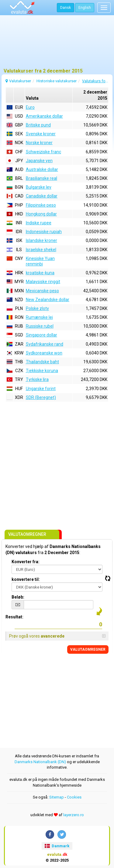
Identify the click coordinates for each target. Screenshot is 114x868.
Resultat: (14, 617)
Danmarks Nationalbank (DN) (40, 762)
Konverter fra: (26, 562)
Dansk (66, 8)
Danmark (57, 846)
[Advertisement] (57, 44)
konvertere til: (26, 579)
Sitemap (57, 797)
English (85, 8)
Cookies (74, 797)
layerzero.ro (74, 815)
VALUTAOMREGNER (88, 649)
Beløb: (18, 597)
